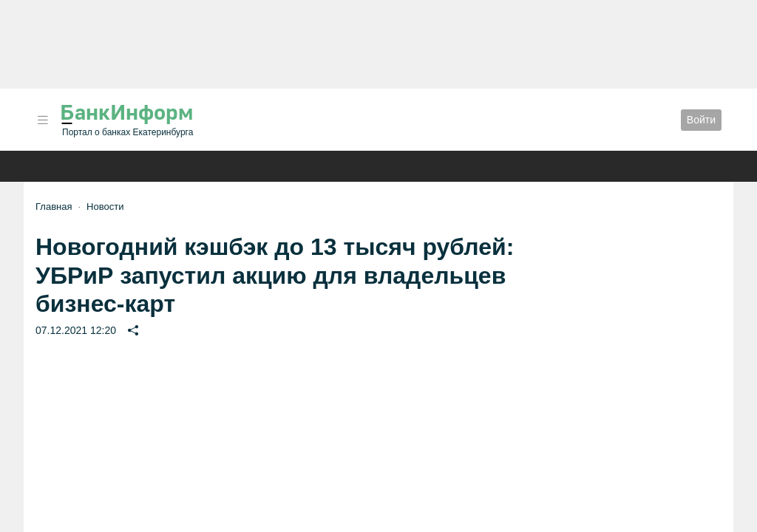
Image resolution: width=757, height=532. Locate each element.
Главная (54, 207)
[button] (43, 120)
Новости (105, 207)
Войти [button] (701, 120)
